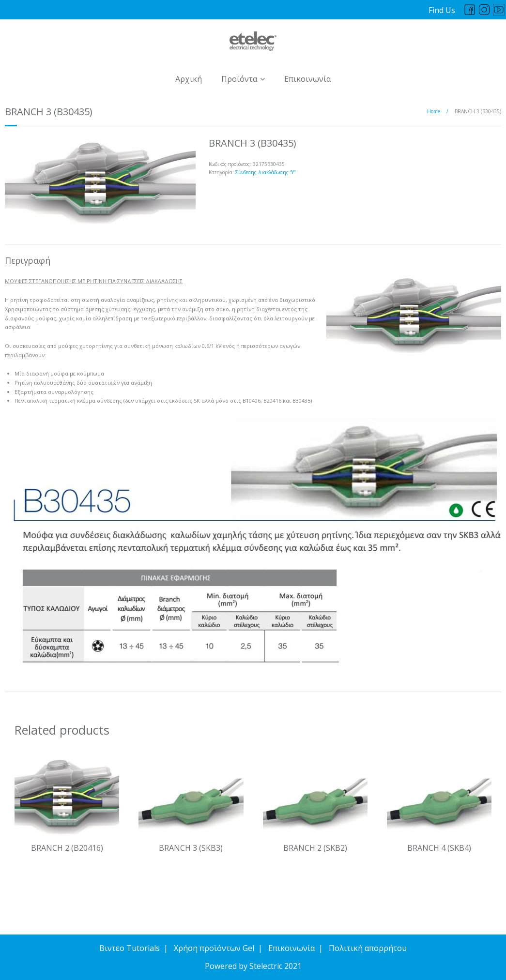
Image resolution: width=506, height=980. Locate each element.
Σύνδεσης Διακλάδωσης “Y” (265, 172)
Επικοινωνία (307, 79)
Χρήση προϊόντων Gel (214, 948)
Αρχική (189, 79)
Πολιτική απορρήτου (368, 948)
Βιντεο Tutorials (130, 948)
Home (434, 111)
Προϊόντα (239, 79)
